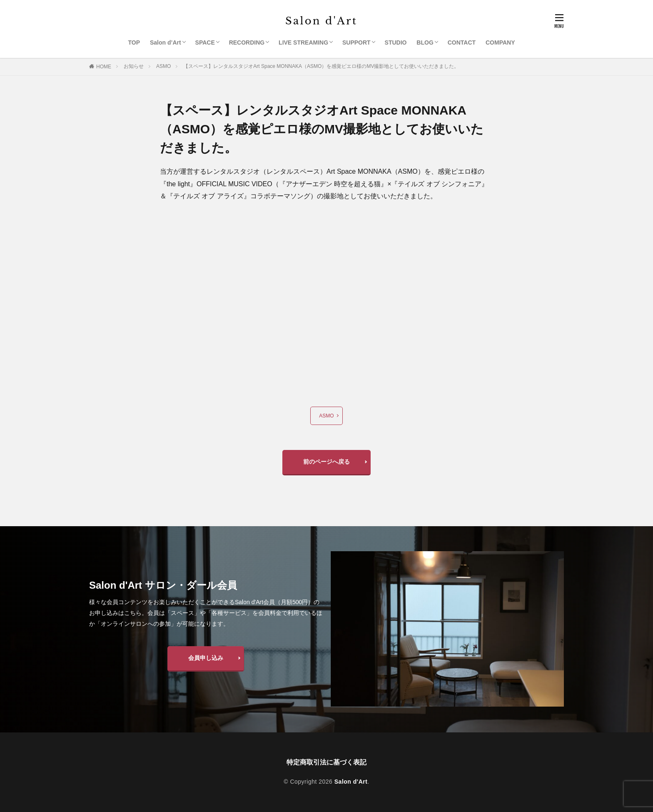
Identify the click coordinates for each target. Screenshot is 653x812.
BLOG (425, 42)
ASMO (163, 66)
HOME (104, 67)
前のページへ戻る (326, 462)
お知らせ (134, 66)
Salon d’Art (166, 42)
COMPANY (500, 42)
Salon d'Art (351, 782)
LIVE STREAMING (303, 42)
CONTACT (462, 42)
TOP (134, 42)
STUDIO (396, 42)
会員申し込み (206, 658)
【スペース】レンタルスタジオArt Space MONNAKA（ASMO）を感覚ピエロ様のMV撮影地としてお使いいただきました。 (321, 66)
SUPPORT (356, 42)
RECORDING (247, 42)
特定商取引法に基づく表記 (326, 762)
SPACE (205, 42)
